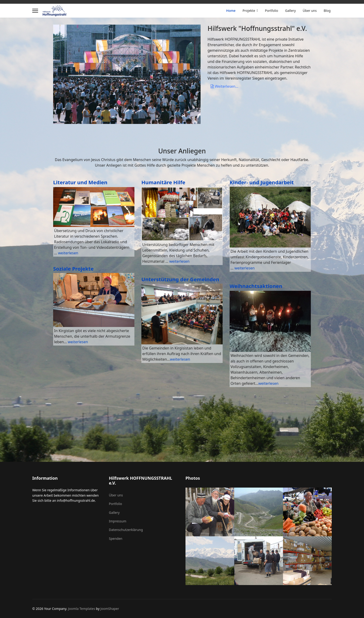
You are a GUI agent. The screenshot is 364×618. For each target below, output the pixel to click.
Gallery (290, 11)
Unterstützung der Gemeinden (180, 279)
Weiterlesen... (224, 86)
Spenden (116, 539)
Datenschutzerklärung (126, 530)
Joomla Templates (81, 609)
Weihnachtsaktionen (256, 286)
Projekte (249, 11)
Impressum (118, 521)
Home (231, 11)
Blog (327, 11)
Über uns (310, 11)
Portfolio (271, 11)
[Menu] (35, 11)
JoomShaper (110, 609)
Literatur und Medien (80, 182)
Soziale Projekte (73, 269)
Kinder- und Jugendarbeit (262, 182)
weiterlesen (68, 253)
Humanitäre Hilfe (163, 182)
